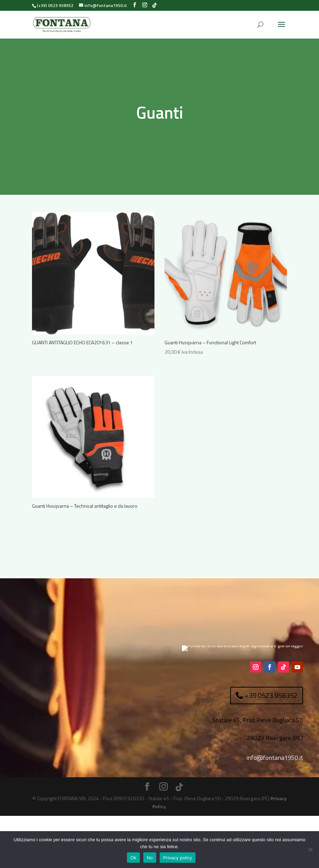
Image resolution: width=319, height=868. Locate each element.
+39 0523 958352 (271, 748)
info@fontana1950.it (275, 810)
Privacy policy (178, 858)
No (150, 858)
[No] (310, 850)
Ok (133, 858)
